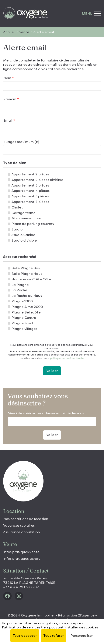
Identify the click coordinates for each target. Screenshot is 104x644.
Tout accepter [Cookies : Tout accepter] (25, 636)
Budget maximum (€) (21, 142)
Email (9, 120)
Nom (8, 78)
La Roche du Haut (27, 296)
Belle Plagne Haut (27, 274)
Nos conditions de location (26, 519)
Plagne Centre (24, 318)
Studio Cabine (23, 235)
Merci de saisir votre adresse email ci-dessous (46, 413)
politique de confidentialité (67, 358)
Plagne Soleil (22, 323)
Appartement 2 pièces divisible (37, 180)
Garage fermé (23, 213)
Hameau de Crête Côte (31, 279)
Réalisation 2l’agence (76, 615)
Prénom (11, 99)
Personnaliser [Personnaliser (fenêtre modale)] (82, 636)
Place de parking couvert (33, 224)
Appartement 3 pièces (30, 185)
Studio (17, 229)
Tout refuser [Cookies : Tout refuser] (54, 636)
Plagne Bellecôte (26, 312)
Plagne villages (24, 329)
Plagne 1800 (22, 301)
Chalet (17, 207)
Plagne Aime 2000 (27, 307)
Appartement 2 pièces (30, 174)
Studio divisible (24, 240)
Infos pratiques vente (21, 552)
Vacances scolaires (19, 525)
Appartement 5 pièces (30, 196)
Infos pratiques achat (22, 559)
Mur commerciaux (27, 218)
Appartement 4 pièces (30, 191)
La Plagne (20, 285)
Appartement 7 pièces (30, 202)
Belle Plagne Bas (26, 268)
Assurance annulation (22, 532)
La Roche (19, 290)
